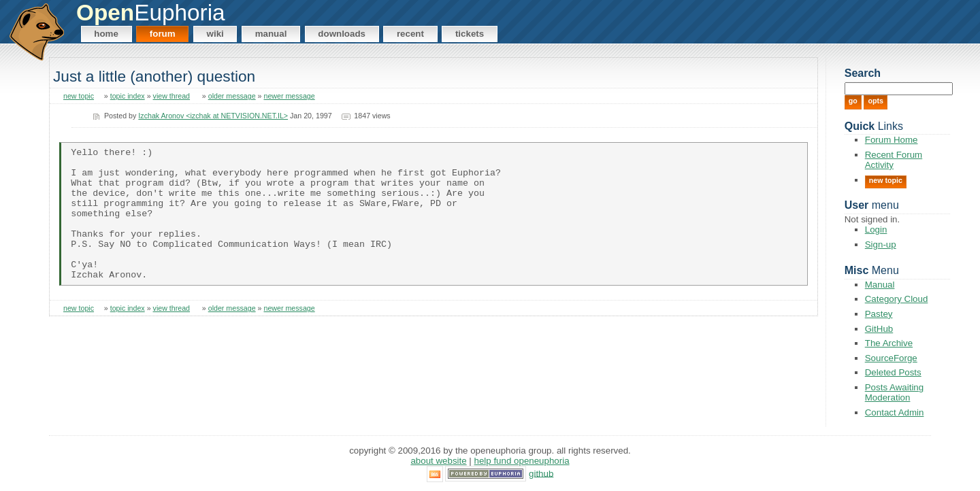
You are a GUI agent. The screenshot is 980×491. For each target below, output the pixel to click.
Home (106, 34)
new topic (79, 96)
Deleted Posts (893, 372)
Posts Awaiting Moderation (894, 392)
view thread (172, 96)
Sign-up (881, 244)
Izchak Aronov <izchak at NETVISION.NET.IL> (213, 116)
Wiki (215, 34)
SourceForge (891, 358)
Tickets (470, 34)
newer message (289, 96)
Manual (271, 34)
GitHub (879, 329)
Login (876, 230)
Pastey (879, 314)
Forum (163, 34)
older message (232, 96)
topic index (128, 96)
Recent (410, 34)
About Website (438, 461)
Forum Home (892, 140)
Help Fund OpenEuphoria (522, 461)
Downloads (342, 34)
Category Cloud (897, 299)
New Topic (886, 180)
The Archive (889, 343)
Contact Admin (895, 412)
